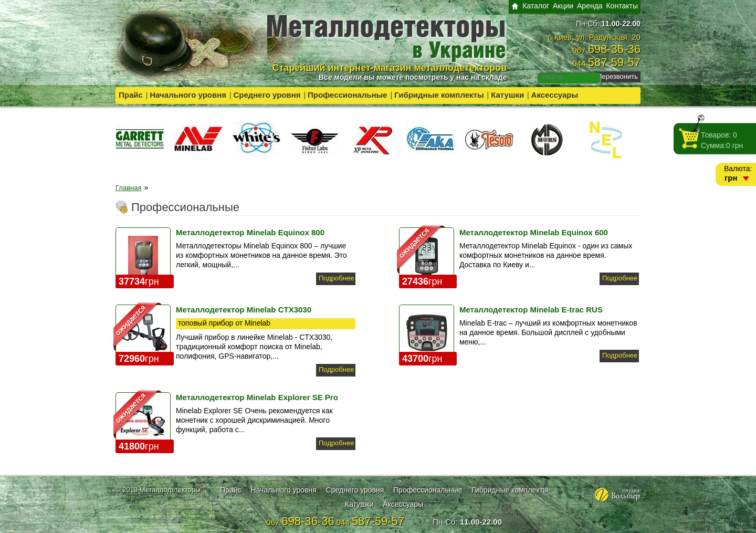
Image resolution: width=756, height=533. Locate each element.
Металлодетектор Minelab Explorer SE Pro (257, 397)
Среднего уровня (267, 95)
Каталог (536, 6)
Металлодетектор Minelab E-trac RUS (531, 310)
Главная (128, 188)
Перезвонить (617, 76)
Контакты (622, 6)
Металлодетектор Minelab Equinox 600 (534, 232)
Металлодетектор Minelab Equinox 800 (250, 232)
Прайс (131, 95)
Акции (563, 6)
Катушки (507, 95)
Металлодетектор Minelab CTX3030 (244, 310)
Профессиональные (348, 95)
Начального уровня (188, 95)
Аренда (590, 6)
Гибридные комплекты (439, 95)
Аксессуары (555, 95)
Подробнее (336, 278)
